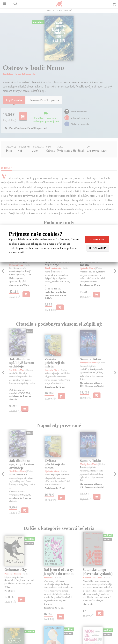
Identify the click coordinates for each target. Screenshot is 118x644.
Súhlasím (97, 239)
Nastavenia (98, 248)
